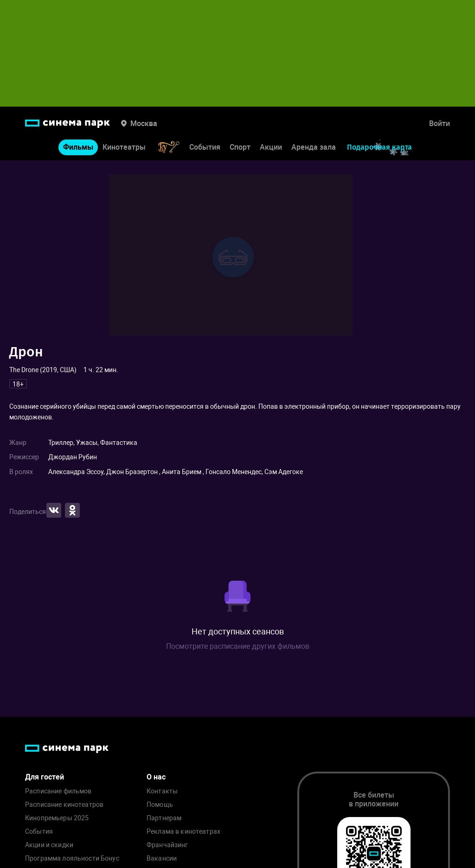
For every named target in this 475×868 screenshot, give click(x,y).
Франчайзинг (167, 845)
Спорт (240, 147)
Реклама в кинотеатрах (183, 832)
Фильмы (78, 147)
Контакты (162, 791)
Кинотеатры (124, 147)
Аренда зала (314, 147)
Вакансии (162, 858)
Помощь (160, 805)
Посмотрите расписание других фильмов (238, 646)
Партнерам (164, 818)
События (205, 147)
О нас (156, 777)
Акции (271, 147)
